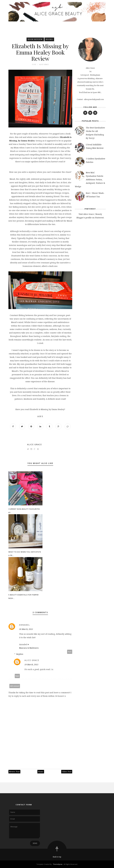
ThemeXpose (58, 864)
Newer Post (14, 772)
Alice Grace (34, 444)
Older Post (67, 772)
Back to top (57, 857)
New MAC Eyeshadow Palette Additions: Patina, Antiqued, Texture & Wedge (90, 180)
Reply (70, 652)
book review (35, 39)
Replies (20, 654)
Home (41, 772)
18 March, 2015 (26, 629)
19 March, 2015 (31, 665)
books (49, 39)
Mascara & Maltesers (29, 648)
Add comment (15, 686)
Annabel (25, 625)
